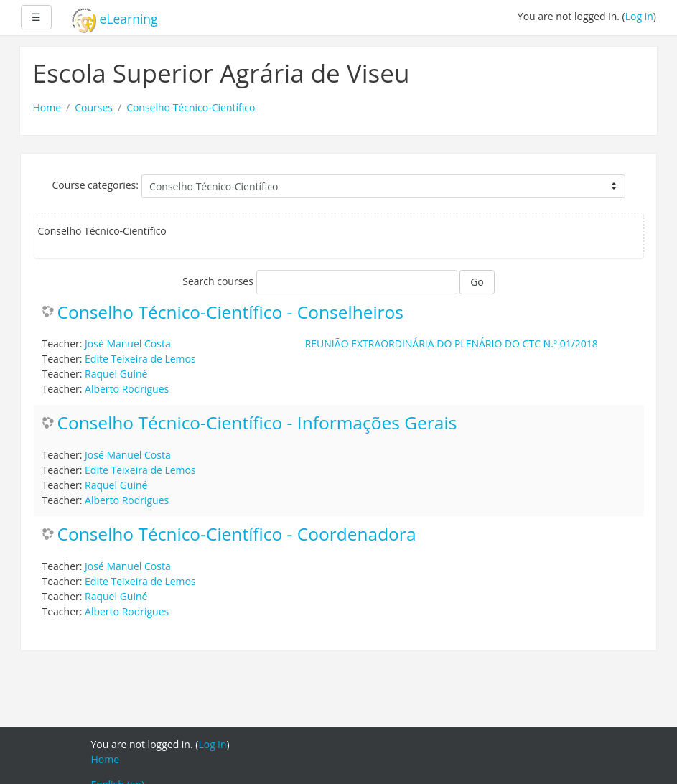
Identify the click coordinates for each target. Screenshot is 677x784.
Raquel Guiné (116, 374)
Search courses (218, 281)
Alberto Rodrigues (127, 389)
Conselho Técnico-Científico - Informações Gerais (257, 423)
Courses (94, 107)
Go (477, 282)
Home (47, 107)
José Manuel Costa (128, 344)
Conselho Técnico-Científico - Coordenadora (237, 535)
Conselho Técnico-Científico (191, 107)
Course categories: (95, 185)
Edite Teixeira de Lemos (140, 359)
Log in (639, 16)
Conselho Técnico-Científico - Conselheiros (231, 313)
